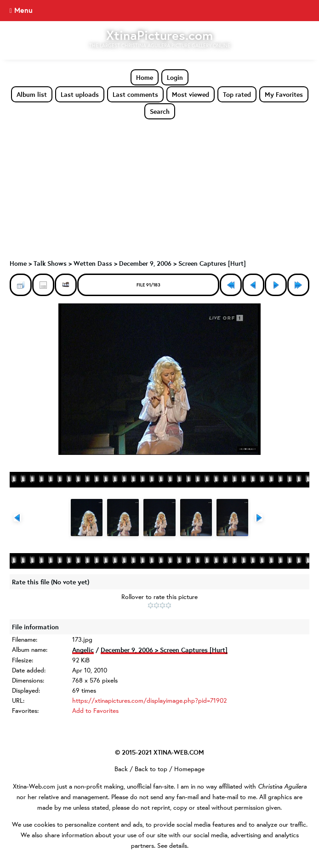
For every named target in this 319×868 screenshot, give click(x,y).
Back (121, 769)
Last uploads (80, 94)
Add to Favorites (95, 711)
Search (160, 111)
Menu (23, 10)
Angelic (83, 650)
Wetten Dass (93, 263)
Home (145, 77)
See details (172, 846)
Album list (32, 94)
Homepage (189, 769)
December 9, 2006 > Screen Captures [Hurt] (182, 263)
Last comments (135, 94)
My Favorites (284, 94)
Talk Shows (50, 263)
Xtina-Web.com (34, 786)
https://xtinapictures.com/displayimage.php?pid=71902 (149, 700)
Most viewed (191, 94)
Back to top (151, 769)
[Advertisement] (159, 189)
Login (175, 77)
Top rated (237, 94)
